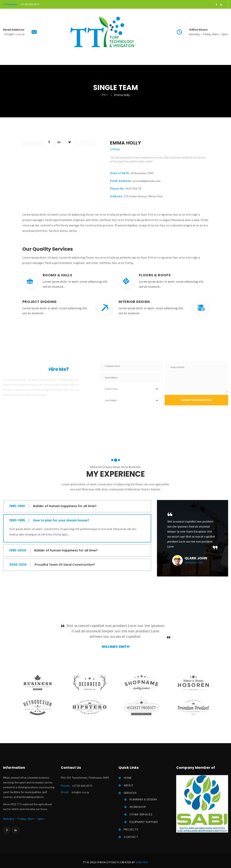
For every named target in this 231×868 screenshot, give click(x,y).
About (89, 63)
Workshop (138, 804)
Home (71, 63)
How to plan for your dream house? (62, 517)
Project (133, 63)
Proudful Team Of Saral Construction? (65, 562)
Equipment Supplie (144, 819)
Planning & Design (143, 796)
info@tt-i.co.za (80, 789)
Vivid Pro (142, 859)
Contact (157, 63)
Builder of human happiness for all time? (65, 503)
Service (109, 63)
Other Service (141, 811)
